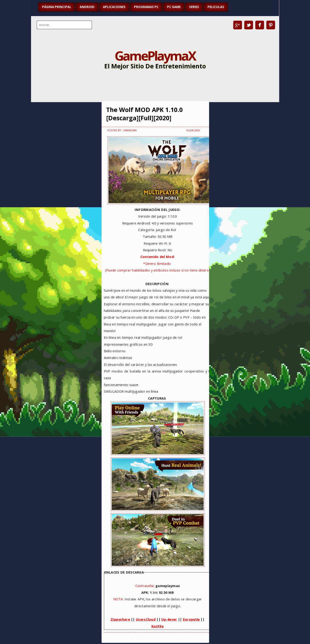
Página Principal (57, 7)
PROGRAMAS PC (146, 7)
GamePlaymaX (155, 56)
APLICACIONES (114, 7)
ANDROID (87, 7)
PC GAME (174, 7)
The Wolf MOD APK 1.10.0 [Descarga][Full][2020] (144, 114)
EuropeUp (191, 619)
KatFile (158, 626)
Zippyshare (120, 619)
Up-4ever (169, 619)
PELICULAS (216, 7)
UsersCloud (146, 619)
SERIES (194, 7)
